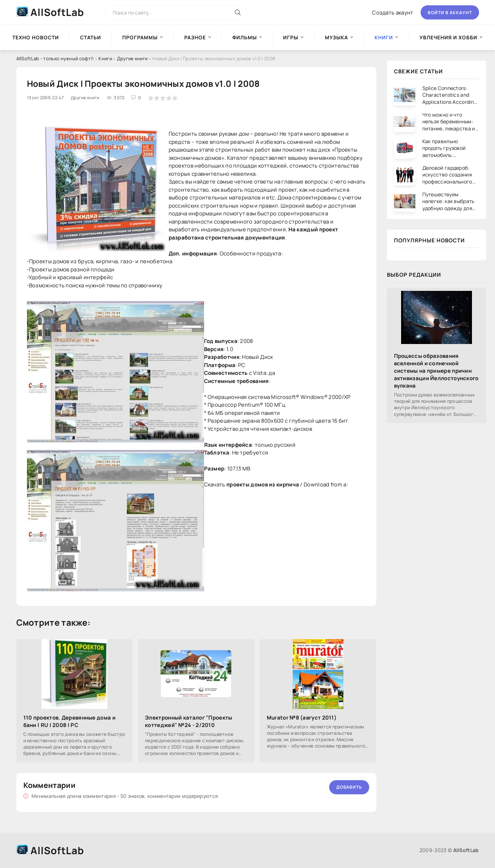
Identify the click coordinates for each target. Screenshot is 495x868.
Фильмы (245, 37)
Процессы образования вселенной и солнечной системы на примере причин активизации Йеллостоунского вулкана (436, 371)
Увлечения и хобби (448, 37)
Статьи (91, 37)
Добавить (349, 787)
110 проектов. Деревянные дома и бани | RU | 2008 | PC (69, 721)
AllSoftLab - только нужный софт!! (55, 58)
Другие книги (132, 58)
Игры (291, 37)
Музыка (336, 37)
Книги (105, 58)
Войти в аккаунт (450, 13)
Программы (140, 37)
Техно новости (36, 37)
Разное (195, 37)
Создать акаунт (393, 13)
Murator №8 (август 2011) (302, 718)
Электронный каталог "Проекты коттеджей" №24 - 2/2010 (189, 721)
